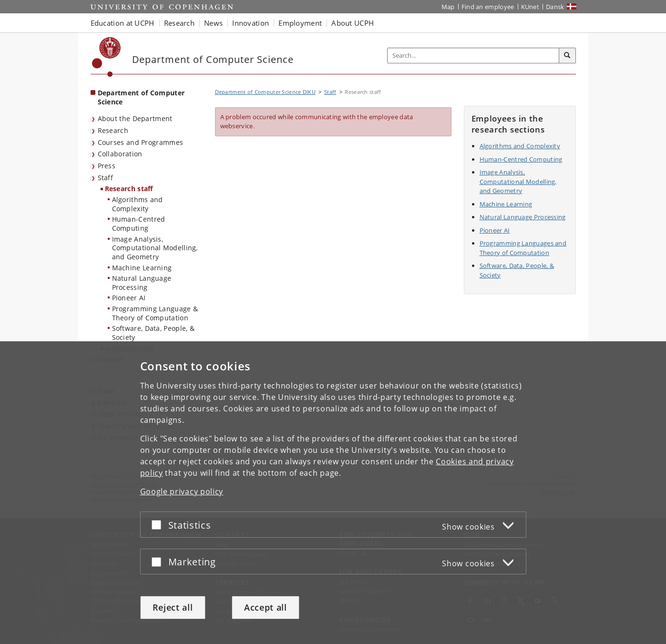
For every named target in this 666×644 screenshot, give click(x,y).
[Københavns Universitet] (107, 57)
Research (113, 130)
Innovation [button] (251, 23)
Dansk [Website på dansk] (555, 7)
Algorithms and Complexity (138, 204)
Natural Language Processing (142, 283)
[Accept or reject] (159, 525)
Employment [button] (300, 23)
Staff (106, 178)
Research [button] (179, 23)
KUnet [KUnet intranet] (530, 7)
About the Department (135, 118)
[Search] (567, 56)
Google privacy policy (182, 491)
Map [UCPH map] (448, 7)
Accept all (266, 607)
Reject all (173, 607)
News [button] (213, 23)
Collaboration (120, 154)
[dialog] (333, 493)
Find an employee (488, 7)
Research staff (129, 189)
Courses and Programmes (141, 142)
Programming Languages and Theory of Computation (523, 248)
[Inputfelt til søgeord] (473, 56)
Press (107, 166)
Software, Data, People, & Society (154, 333)
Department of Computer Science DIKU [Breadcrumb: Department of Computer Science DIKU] (266, 92)
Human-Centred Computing (139, 224)
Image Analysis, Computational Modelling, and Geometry (155, 248)
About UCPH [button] (353, 23)
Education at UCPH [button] (123, 23)
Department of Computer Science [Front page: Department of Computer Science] (141, 97)
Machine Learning (142, 268)
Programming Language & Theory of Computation (155, 313)
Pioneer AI (129, 298)
